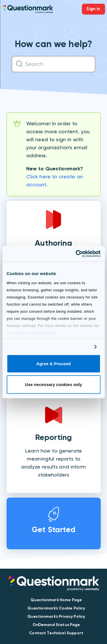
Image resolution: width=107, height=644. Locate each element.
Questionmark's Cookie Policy (56, 608)
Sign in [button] (93, 9)
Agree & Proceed (53, 364)
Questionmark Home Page (56, 600)
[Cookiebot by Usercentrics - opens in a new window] (76, 254)
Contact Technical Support (56, 633)
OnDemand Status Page (56, 625)
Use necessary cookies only (53, 384)
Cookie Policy (42, 333)
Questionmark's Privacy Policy (56, 616)
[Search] (53, 64)
